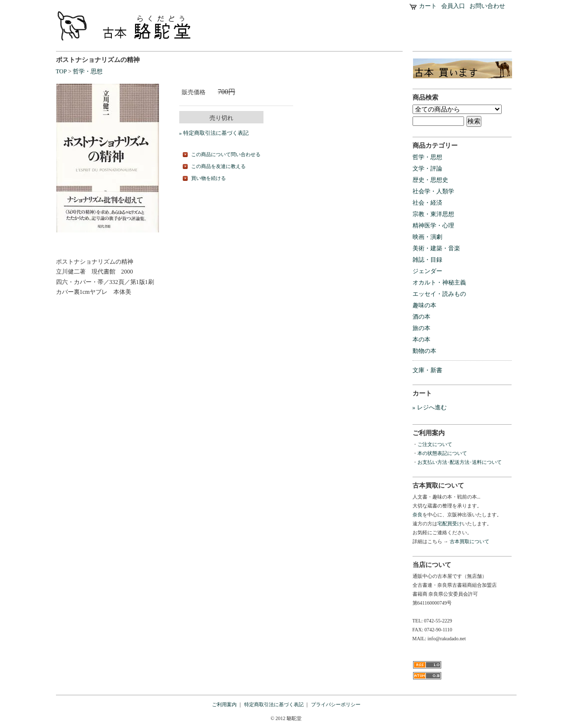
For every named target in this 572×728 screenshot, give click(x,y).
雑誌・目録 (427, 260)
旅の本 (421, 328)
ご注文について (435, 444)
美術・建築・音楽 (436, 248)
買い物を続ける (208, 178)
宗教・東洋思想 (433, 214)
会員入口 (453, 6)
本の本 (421, 339)
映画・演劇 (427, 237)
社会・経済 (427, 203)
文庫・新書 (427, 370)
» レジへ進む (430, 407)
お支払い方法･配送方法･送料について (460, 462)
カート (428, 6)
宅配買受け (450, 524)
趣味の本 (424, 305)
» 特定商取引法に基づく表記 (214, 133)
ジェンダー (427, 271)
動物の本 (424, 351)
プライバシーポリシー (336, 704)
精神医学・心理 (433, 225)
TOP (61, 71)
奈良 (417, 515)
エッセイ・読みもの (439, 294)
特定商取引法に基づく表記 (274, 704)
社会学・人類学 (433, 191)
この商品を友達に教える (218, 166)
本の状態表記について (442, 453)
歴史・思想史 (430, 180)
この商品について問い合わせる (226, 154)
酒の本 (421, 317)
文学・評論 (427, 168)
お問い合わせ (487, 6)
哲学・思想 (88, 71)
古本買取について (469, 541)
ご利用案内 (224, 704)
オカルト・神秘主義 (439, 282)
